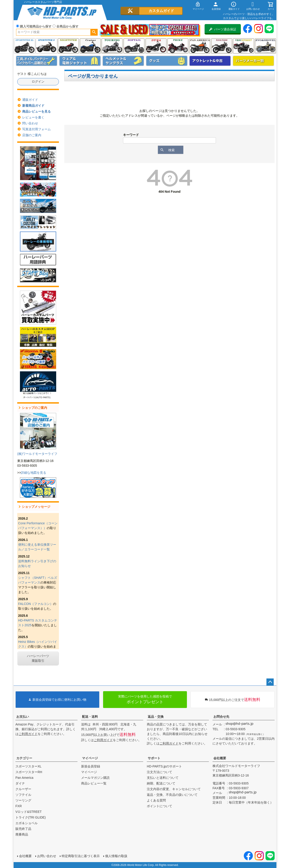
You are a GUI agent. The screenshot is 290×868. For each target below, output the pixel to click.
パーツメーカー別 (254, 61)
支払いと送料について (163, 778)
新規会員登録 (91, 766)
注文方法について (159, 772)
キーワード (131, 135)
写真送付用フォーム (36, 129)
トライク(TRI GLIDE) (178, 46)
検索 (94, 32)
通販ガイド (30, 100)
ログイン (38, 81)
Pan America (200, 46)
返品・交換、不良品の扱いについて (172, 795)
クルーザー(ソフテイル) (90, 46)
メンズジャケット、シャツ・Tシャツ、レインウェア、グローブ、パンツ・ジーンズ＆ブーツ (80, 61)
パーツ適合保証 (223, 29)
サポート (154, 758)
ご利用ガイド (28, 734)
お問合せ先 (221, 717)
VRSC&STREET (243, 46)
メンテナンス (37, 61)
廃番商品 (22, 834)
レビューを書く (33, 117)
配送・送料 (90, 717)
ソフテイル (134, 46)
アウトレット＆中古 (210, 61)
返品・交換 (156, 717)
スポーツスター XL (25, 46)
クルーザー (23, 789)
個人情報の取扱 (116, 856)
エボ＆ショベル (27, 823)
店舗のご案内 (32, 135)
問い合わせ (30, 123)
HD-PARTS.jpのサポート (164, 766)
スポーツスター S (46, 46)
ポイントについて (159, 806)
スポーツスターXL (28, 766)
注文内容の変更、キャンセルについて (174, 789)
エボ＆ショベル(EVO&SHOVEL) (265, 46)
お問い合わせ (47, 856)
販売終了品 (23, 829)
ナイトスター (68, 46)
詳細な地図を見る (34, 473)
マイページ (90, 758)
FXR (19, 806)
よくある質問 (156, 800)
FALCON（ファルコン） (36, 604)
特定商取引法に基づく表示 (81, 856)
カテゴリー (24, 758)
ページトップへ (270, 682)
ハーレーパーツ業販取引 (38, 658)
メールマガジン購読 (95, 778)
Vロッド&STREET (29, 812)
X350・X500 (222, 46)
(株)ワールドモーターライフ (37, 454)
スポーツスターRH (29, 772)
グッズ (167, 61)
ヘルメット (123, 61)
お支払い (23, 717)
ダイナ (156, 46)
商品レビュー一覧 (94, 783)
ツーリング (112, 46)
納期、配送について (161, 783)
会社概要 (220, 758)
